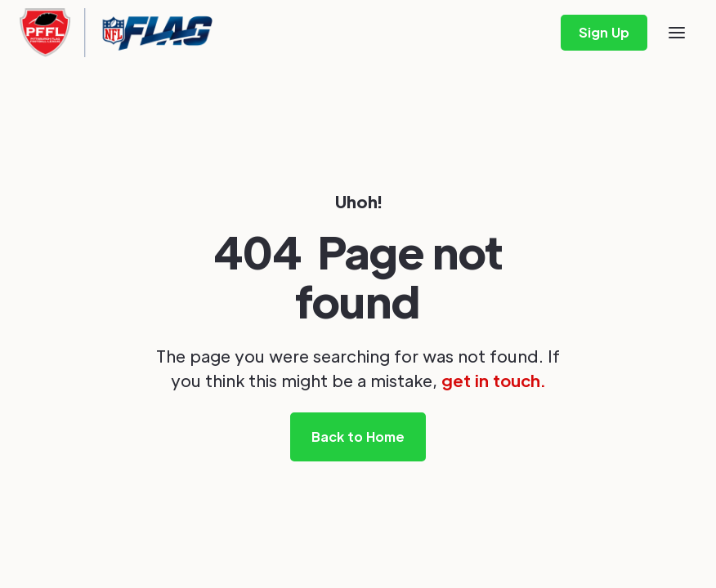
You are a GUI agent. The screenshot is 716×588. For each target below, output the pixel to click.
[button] (677, 33)
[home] (116, 33)
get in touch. (493, 381)
